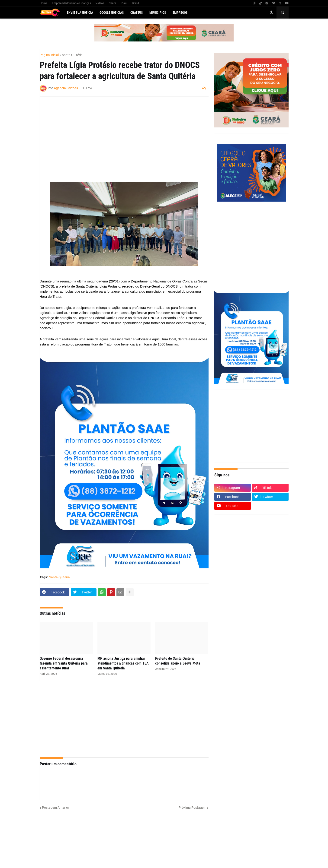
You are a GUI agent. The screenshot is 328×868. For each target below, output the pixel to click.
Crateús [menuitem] (137, 13)
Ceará (113, 3)
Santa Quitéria (72, 55)
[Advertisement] (119, 134)
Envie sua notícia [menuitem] (80, 13)
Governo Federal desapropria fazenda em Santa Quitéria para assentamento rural (64, 663)
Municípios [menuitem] (158, 13)
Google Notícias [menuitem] (112, 13)
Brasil (135, 3)
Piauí (124, 3)
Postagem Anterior (56, 808)
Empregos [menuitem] (180, 13)
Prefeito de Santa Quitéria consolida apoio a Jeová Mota (178, 661)
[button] (271, 13)
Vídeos (100, 3)
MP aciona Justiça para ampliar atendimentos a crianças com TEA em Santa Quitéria (123, 663)
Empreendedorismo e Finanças (71, 3)
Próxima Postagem (192, 808)
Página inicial (49, 55)
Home (43, 3)
